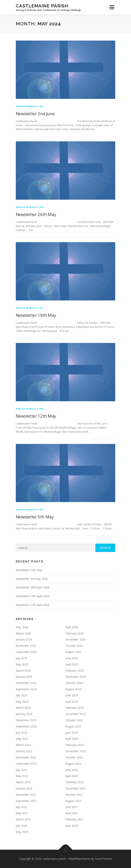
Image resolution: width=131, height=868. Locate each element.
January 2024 (24, 714)
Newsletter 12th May (36, 416)
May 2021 (22, 813)
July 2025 (21, 658)
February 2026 (75, 633)
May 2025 (22, 664)
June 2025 (72, 658)
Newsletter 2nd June (35, 113)
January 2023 (24, 751)
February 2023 (75, 745)
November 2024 (26, 683)
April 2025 (72, 664)
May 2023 (22, 739)
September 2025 (26, 652)
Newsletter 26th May (36, 214)
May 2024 (22, 702)
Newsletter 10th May (29, 570)
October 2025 (74, 646)
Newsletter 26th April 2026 (33, 587)
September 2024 (26, 689)
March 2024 (23, 708)
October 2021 (74, 795)
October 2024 (74, 683)
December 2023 (76, 714)
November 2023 (26, 720)
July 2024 (21, 695)
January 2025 (24, 677)
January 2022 (24, 788)
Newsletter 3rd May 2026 (32, 579)
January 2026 (24, 639)
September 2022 (26, 764)
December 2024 (76, 677)
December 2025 (76, 639)
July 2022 (21, 770)
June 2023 (72, 733)
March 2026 (23, 633)
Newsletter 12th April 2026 (33, 605)
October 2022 (74, 757)
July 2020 (21, 826)
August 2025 (73, 652)
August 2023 (73, 726)
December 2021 (76, 788)
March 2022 (23, 782)
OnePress (75, 859)
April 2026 (72, 627)
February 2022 (75, 782)
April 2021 (72, 813)
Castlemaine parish (42, 6)
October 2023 (74, 720)
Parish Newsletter (30, 106)
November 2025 (26, 646)
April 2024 (72, 702)
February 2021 (75, 819)
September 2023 (26, 726)
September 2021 (26, 801)
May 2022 (22, 776)
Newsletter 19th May (36, 315)
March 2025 (23, 671)
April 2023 (72, 739)
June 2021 (72, 807)
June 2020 (72, 826)
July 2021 (21, 807)
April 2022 (72, 776)
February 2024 (75, 708)
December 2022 (76, 751)
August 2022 (73, 764)
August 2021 (73, 801)
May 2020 (22, 832)
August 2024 (73, 689)
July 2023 (21, 733)
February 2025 (75, 671)
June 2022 (72, 770)
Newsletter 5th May (35, 517)
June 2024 (72, 695)
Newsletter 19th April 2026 (33, 596)
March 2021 (23, 819)
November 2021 (26, 795)
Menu (112, 7)
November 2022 (26, 757)
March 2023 (23, 745)
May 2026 (22, 627)
